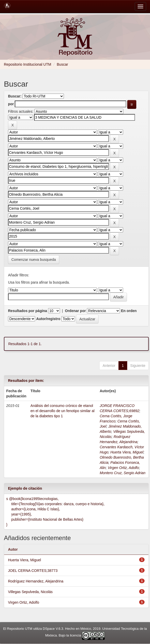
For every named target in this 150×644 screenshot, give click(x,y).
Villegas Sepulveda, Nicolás (30, 592)
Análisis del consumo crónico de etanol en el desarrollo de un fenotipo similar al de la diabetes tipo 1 (62, 411)
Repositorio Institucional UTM (28, 64)
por (11, 104)
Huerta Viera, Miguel (127, 452)
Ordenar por (75, 311)
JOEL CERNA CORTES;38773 (33, 571)
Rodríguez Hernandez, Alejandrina (36, 581)
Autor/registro (48, 319)
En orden (129, 311)
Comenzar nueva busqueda (34, 260)
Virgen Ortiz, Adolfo (123, 468)
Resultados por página (28, 311)
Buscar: (15, 96)
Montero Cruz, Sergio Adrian (123, 473)
